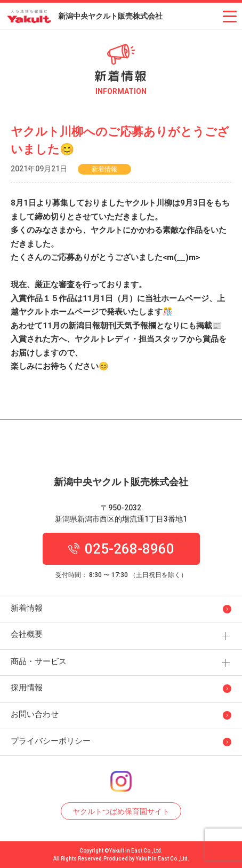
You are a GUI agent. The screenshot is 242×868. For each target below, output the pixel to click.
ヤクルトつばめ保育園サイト (121, 811)
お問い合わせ (35, 714)
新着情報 (27, 608)
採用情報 (27, 688)
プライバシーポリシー (51, 741)
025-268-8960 (121, 549)
